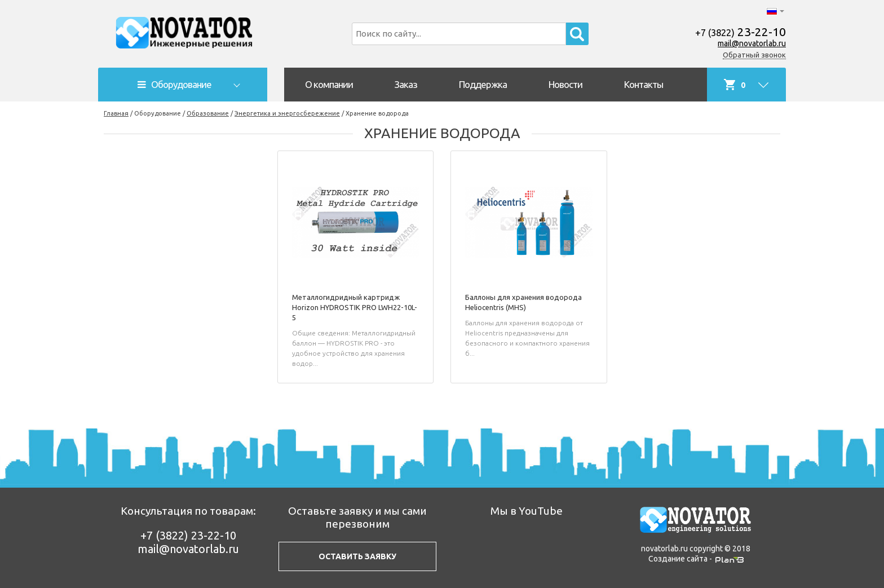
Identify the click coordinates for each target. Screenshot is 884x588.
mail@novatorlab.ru (752, 43)
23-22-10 (741, 32)
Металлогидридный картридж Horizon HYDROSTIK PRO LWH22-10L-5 (355, 307)
